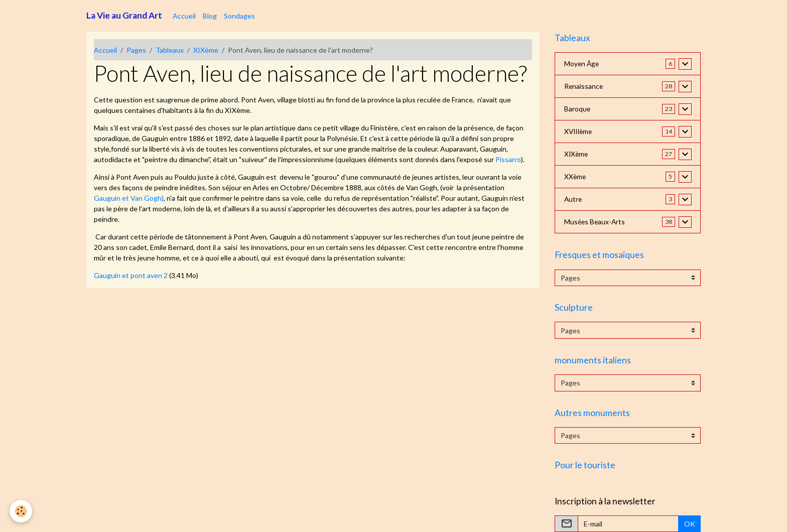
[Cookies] (21, 511)
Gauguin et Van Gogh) (129, 198)
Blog (210, 16)
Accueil (184, 16)
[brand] (124, 16)
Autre (573, 199)
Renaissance (584, 87)
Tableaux (170, 50)
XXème (575, 177)
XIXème (206, 50)
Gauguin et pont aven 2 (131, 275)
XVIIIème (579, 132)
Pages (136, 50)
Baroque (577, 109)
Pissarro (508, 159)
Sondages (239, 16)
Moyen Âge (582, 64)
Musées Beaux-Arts (596, 222)
